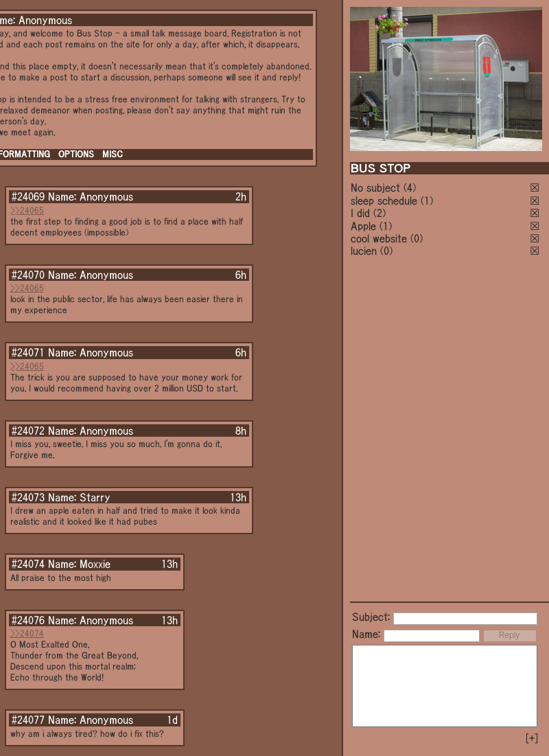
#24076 (28, 620)
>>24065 (27, 210)
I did (360, 213)
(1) (427, 201)
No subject (377, 187)
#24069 (28, 196)
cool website (379, 238)
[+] (532, 738)
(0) (417, 238)
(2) (379, 213)
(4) (410, 187)
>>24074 (27, 633)
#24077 (28, 720)
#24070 (28, 275)
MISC (113, 154)
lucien (364, 251)
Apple (363, 226)
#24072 (28, 431)
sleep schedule (384, 201)
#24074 (28, 564)
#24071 (28, 352)
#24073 (28, 497)
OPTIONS (76, 154)
